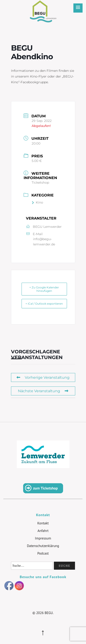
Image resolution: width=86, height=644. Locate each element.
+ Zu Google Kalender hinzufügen (44, 289)
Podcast (43, 553)
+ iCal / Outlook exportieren (44, 304)
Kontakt (43, 523)
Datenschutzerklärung (43, 546)
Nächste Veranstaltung (43, 391)
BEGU (43, 8)
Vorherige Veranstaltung (43, 377)
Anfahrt (43, 531)
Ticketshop (40, 182)
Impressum (43, 538)
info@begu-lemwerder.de (44, 241)
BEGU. (49, 613)
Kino (37, 202)
